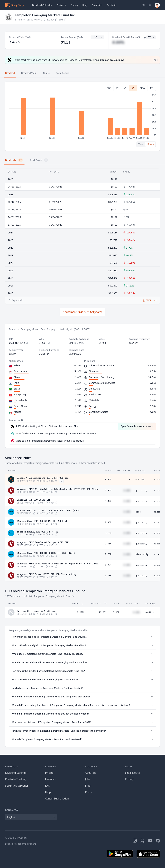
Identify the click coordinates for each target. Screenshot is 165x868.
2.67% (80, 612)
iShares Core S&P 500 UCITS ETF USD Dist (42, 521)
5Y (133, 88)
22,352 (103, 612)
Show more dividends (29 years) (82, 312)
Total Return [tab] (63, 73)
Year (141, 144)
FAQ (48, 786)
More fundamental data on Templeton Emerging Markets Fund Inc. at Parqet (56, 433)
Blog (88, 786)
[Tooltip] (22, 420)
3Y (125, 88)
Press (88, 792)
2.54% (108, 490)
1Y (117, 88)
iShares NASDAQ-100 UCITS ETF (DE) (38, 531)
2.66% (108, 544)
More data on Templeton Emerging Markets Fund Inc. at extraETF (50, 441)
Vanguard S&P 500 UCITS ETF (34, 499)
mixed (157, 479)
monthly (140, 479)
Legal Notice (133, 773)
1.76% (108, 554)
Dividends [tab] (14, 160)
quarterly (141, 490)
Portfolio (112, 5)
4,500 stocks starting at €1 (47, 426)
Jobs (88, 779)
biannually (142, 554)
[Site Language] (143, 5)
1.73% (108, 576)
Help (48, 792)
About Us (91, 773)
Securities (97, 5)
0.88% (108, 522)
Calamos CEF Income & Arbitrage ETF (39, 611)
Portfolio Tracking (16, 779)
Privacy (129, 779)
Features (61, 5)
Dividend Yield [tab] (29, 73)
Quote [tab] (46, 73)
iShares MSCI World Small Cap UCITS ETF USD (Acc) (48, 510)
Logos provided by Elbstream (20, 844)
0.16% (108, 533)
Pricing (74, 5)
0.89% (108, 501)
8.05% (116, 612)
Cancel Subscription (57, 799)
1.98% (108, 565)
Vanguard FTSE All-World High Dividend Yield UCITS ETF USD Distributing (58, 489)
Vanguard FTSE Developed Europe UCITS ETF (43, 542)
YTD (109, 88)
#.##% (118, 42)
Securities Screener (17, 786)
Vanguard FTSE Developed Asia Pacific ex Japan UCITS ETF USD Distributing (58, 563)
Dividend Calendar (42, 5)
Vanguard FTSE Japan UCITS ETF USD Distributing (47, 574)
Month (150, 144)
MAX (142, 88)
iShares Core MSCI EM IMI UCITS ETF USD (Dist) (46, 553)
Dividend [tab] (10, 73)
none (138, 512)
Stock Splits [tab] (39, 160)
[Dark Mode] (150, 5)
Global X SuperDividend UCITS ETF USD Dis (43, 478)
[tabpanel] (82, 116)
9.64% (108, 479)
